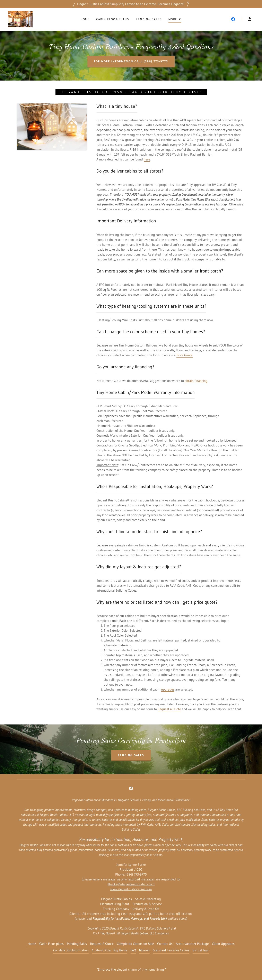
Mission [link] (144, 950)
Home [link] (85, 19)
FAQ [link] (133, 950)
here (147, 159)
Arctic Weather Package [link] (192, 944)
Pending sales (131, 755)
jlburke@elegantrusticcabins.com (131, 884)
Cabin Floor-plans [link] (113, 19)
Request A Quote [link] (102, 944)
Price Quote (185, 355)
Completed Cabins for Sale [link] (135, 944)
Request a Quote (169, 709)
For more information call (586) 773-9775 (131, 61)
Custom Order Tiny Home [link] (110, 950)
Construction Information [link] (71, 950)
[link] (20, 19)
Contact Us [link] (165, 944)
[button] (175, 20)
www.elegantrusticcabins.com (131, 889)
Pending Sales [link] (149, 19)
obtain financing (196, 381)
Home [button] (32, 944)
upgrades (168, 689)
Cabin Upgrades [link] (223, 944)
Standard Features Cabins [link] (171, 950)
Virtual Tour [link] (201, 950)
